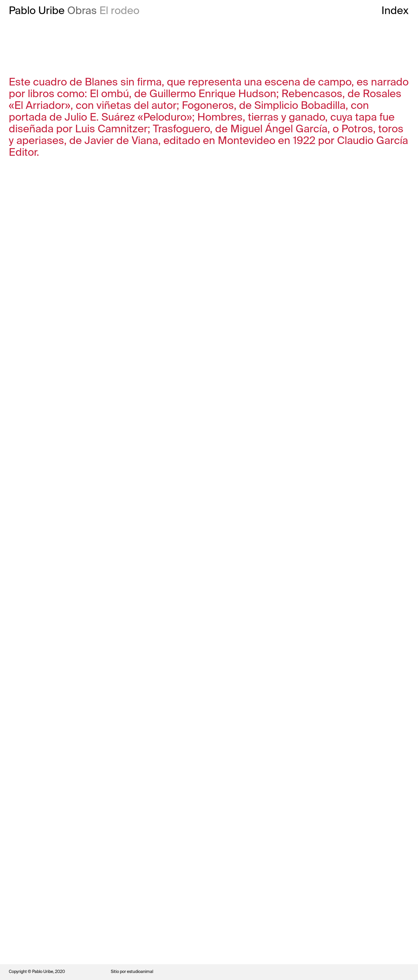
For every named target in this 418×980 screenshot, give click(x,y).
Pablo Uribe (37, 11)
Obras (82, 11)
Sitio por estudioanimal (132, 972)
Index (395, 11)
